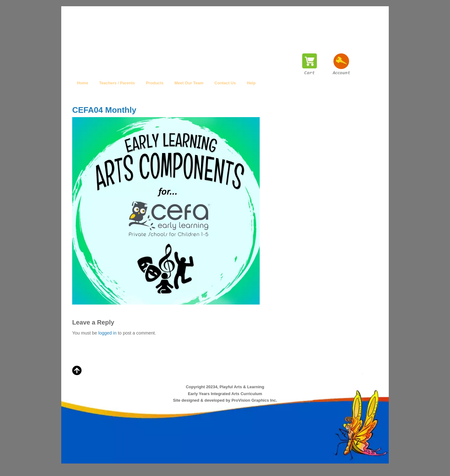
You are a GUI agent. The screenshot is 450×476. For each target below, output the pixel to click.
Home (82, 83)
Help (251, 83)
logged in (107, 333)
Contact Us (225, 83)
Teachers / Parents (117, 83)
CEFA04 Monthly (104, 110)
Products (155, 83)
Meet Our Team (189, 83)
